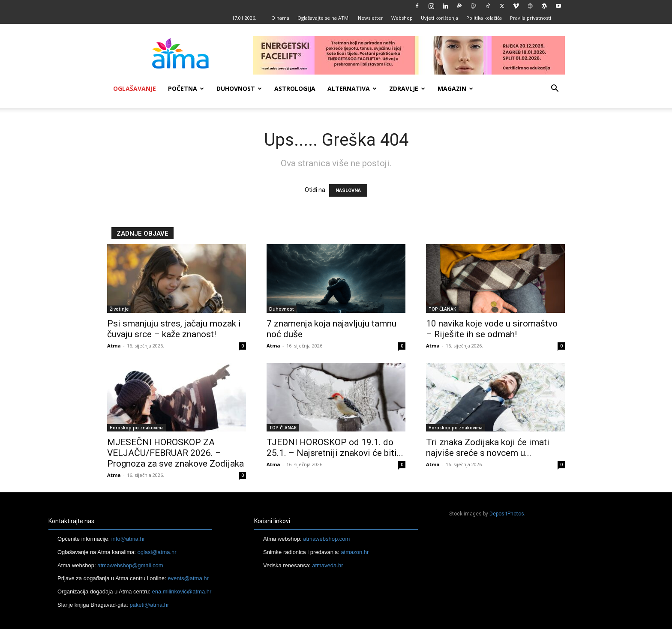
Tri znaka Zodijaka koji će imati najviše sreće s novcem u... (488, 448)
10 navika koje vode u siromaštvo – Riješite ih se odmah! (492, 329)
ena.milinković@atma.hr (181, 592)
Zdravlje (407, 88)
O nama (280, 18)
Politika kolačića (484, 18)
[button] (555, 89)
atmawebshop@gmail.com (130, 565)
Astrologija (295, 88)
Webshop (402, 18)
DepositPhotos (507, 514)
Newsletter (370, 18)
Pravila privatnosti (531, 18)
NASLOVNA (348, 190)
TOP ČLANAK (442, 309)
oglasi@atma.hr (157, 552)
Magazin (455, 88)
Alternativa (352, 88)
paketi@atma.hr (149, 605)
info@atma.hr (128, 539)
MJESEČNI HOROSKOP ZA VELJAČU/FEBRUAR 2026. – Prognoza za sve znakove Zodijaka (175, 453)
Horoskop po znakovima (137, 428)
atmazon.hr (355, 552)
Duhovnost (239, 88)
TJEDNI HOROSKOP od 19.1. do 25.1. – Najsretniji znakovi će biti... (335, 448)
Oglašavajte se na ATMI (324, 18)
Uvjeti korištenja (439, 18)
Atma (114, 346)
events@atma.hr (188, 578)
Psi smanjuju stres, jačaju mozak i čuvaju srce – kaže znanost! (174, 329)
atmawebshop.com (326, 539)
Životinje (119, 309)
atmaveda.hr (327, 565)
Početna (186, 88)
